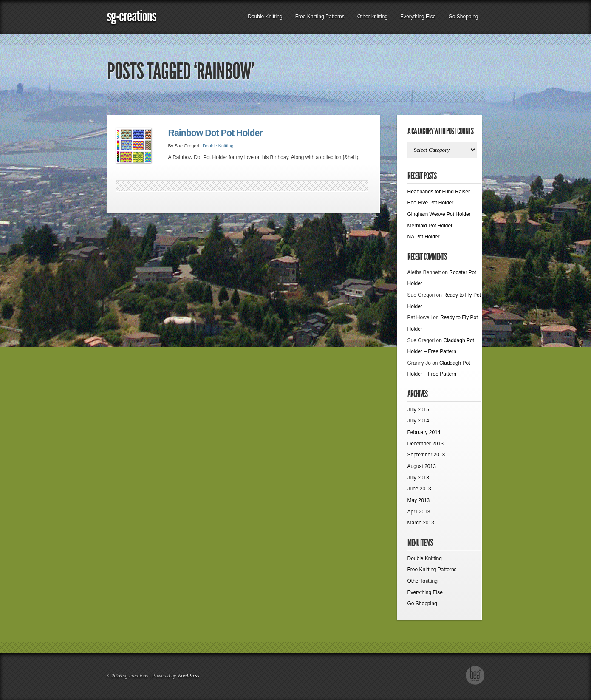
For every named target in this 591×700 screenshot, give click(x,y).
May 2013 (419, 500)
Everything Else (418, 17)
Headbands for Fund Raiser (439, 192)
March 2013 (421, 523)
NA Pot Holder (424, 237)
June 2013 (419, 489)
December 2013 (426, 444)
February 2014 (424, 432)
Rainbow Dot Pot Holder (215, 133)
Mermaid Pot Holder (430, 226)
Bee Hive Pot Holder (431, 203)
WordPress (188, 676)
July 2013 (418, 478)
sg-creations (131, 16)
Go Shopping (463, 17)
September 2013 (426, 455)
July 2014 (418, 421)
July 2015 (418, 410)
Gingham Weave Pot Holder (439, 214)
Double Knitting (265, 17)
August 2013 (422, 466)
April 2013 (419, 512)
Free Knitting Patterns (320, 17)
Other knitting (372, 17)
